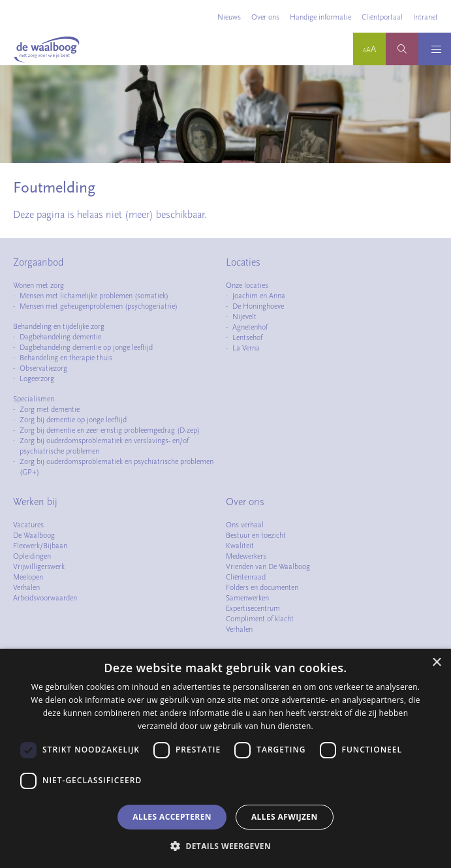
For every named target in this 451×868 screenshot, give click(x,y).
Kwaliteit (240, 546)
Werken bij (35, 502)
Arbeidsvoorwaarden (45, 598)
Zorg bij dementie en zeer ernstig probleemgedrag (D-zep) (110, 430)
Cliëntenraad (246, 577)
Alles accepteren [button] (172, 817)
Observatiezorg (43, 368)
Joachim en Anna (259, 296)
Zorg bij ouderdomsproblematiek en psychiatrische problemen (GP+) (117, 467)
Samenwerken (247, 598)
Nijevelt (244, 317)
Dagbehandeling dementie (60, 337)
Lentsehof (247, 337)
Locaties (243, 262)
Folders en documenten (262, 587)
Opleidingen (32, 556)
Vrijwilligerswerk (39, 566)
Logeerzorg (37, 379)
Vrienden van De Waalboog (268, 566)
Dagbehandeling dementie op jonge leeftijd (86, 347)
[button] (225, 846)
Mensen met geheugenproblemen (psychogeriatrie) (99, 306)
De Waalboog (34, 535)
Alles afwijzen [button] (285, 817)
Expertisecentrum (253, 608)
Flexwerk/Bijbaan (40, 546)
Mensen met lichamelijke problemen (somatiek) (94, 296)
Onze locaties (247, 285)
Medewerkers (246, 556)
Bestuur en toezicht (256, 535)
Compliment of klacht (260, 619)
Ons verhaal (245, 525)
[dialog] (225, 758)
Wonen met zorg (39, 285)
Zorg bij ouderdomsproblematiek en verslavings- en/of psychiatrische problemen (104, 446)
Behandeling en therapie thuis (66, 358)
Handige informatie (320, 17)
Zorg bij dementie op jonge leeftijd (73, 420)
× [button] (436, 663)
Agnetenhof (250, 327)
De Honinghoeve (258, 306)
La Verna (246, 348)
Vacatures (28, 525)
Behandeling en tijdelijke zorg (59, 326)
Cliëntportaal (382, 17)
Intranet (426, 17)
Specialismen (34, 399)
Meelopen (28, 577)
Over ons (265, 17)
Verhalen (26, 587)
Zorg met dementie (50, 409)
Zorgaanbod (38, 262)
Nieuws (229, 17)
